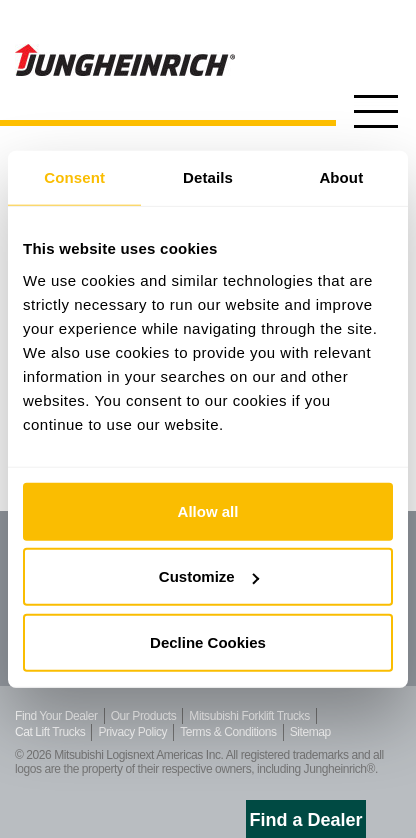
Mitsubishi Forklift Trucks (249, 716)
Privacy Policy (132, 732)
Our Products (144, 716)
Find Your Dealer (56, 716)
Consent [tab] (74, 177)
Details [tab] (208, 177)
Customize (209, 576)
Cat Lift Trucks (50, 732)
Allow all (208, 510)
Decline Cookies (208, 641)
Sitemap (310, 732)
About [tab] (341, 177)
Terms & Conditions (228, 732)
